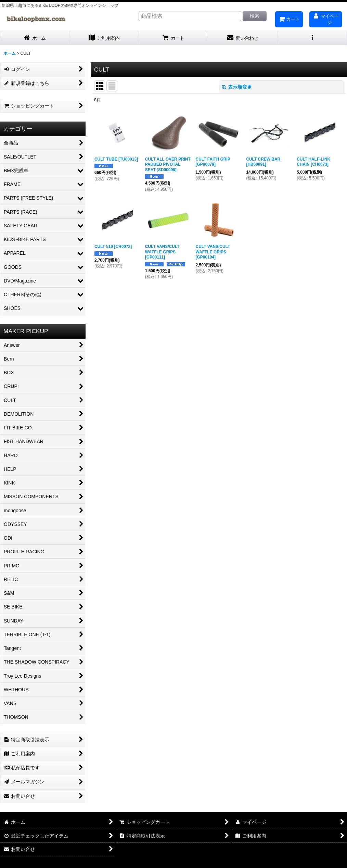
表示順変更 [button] (237, 87)
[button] (312, 38)
